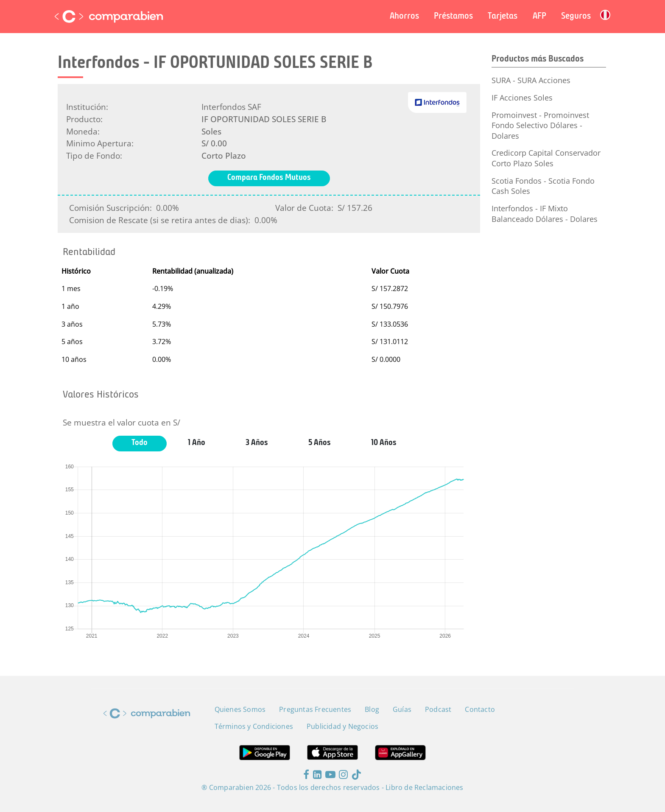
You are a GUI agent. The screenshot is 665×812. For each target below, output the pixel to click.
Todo (140, 443)
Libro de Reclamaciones (424, 787)
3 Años (257, 443)
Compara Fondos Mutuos (269, 178)
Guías (402, 709)
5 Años (320, 443)
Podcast (438, 709)
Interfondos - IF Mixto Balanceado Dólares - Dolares (545, 214)
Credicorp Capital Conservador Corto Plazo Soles (546, 158)
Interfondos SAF (231, 107)
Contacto (480, 709)
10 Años (384, 443)
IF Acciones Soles (522, 98)
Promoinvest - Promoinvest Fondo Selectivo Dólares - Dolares (540, 125)
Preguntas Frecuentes (315, 709)
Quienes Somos (240, 709)
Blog (372, 709)
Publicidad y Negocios (342, 726)
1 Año (197, 443)
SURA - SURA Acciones (531, 80)
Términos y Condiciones (254, 726)
